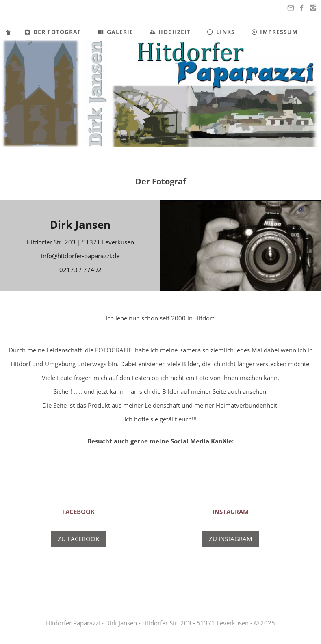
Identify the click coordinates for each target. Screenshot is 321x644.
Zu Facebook (78, 539)
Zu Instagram (231, 539)
